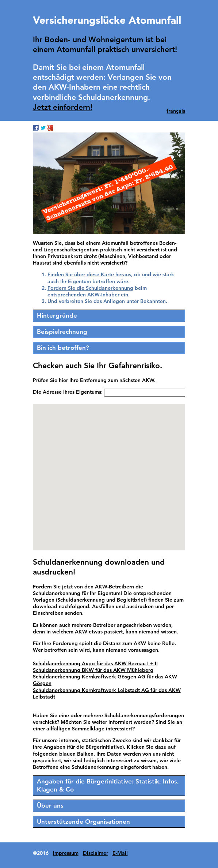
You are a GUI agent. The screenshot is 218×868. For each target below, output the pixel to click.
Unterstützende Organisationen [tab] (83, 822)
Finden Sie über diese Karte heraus (89, 274)
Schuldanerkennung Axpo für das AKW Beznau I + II (95, 663)
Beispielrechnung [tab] (62, 332)
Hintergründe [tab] (57, 315)
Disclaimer (95, 853)
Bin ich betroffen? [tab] (63, 348)
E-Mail (120, 853)
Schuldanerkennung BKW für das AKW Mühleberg (93, 670)
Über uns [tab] (50, 805)
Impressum (66, 853)
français (176, 111)
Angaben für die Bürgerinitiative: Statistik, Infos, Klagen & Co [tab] (108, 785)
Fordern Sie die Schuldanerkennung (90, 288)
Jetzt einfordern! (63, 107)
